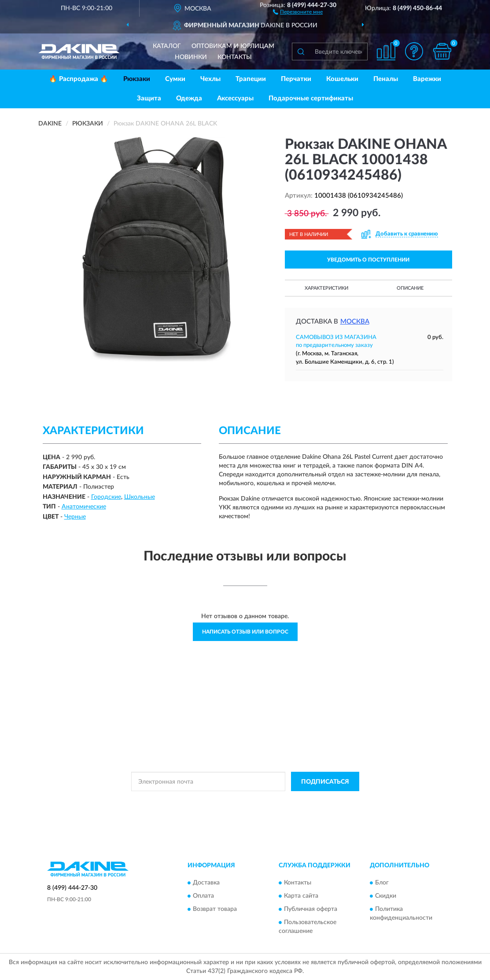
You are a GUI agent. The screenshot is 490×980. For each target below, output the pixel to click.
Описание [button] (410, 288)
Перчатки (296, 79)
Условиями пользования (323, 801)
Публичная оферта (311, 909)
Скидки (386, 896)
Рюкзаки (137, 79)
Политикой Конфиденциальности (245, 801)
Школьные (140, 497)
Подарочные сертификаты (311, 98)
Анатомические (84, 507)
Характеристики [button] (326, 288)
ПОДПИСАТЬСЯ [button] (325, 782)
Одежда (189, 98)
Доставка (206, 883)
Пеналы (386, 79)
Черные (75, 517)
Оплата (203, 896)
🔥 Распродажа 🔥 (79, 79)
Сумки (175, 79)
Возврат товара (215, 909)
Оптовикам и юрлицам (233, 46)
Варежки (427, 79)
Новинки (191, 57)
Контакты (235, 57)
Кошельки (342, 79)
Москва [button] (355, 322)
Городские (106, 497)
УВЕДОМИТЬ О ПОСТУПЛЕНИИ (368, 260)
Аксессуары (235, 98)
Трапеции (251, 79)
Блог (382, 883)
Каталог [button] (167, 46)
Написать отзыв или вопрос (245, 632)
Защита (149, 98)
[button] (298, 11)
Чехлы (210, 79)
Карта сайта (301, 896)
